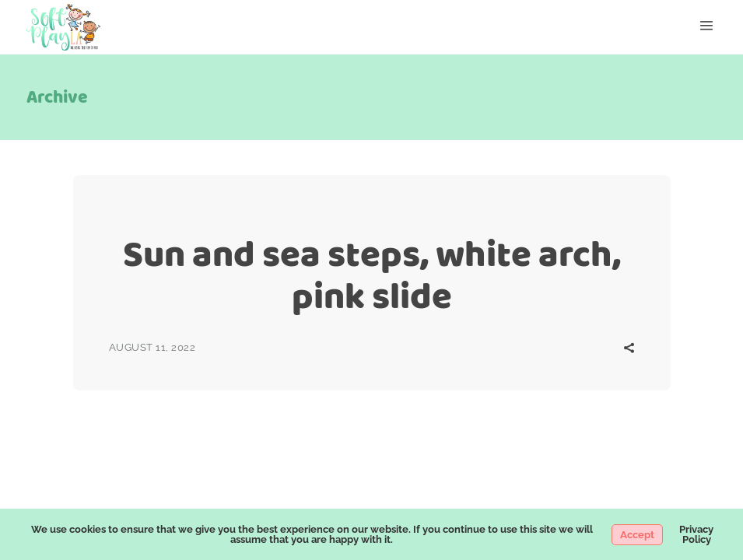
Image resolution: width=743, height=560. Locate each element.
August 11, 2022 (152, 347)
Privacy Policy (696, 534)
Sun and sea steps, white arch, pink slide (372, 275)
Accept (637, 535)
